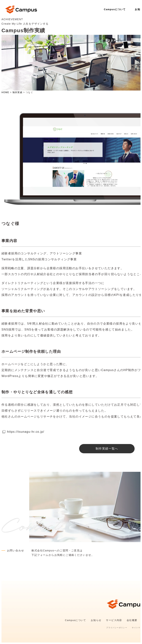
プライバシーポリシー (117, 628)
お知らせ (96, 620)
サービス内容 (114, 620)
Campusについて (115, 9)
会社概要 (132, 620)
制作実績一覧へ (107, 449)
